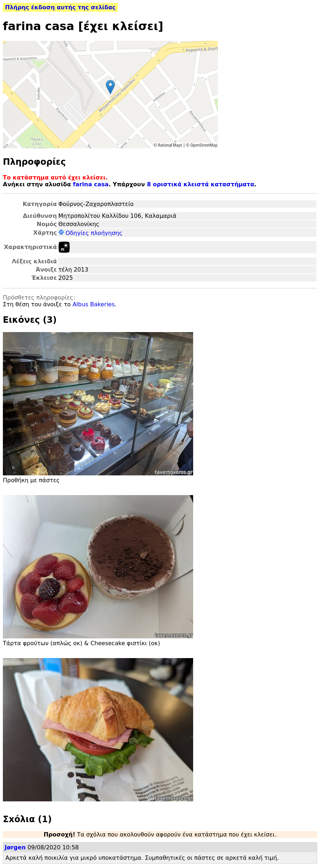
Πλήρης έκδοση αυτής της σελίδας (60, 7)
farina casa (91, 184)
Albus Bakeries (94, 304)
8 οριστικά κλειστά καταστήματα (201, 184)
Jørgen (15, 847)
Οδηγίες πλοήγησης (90, 233)
